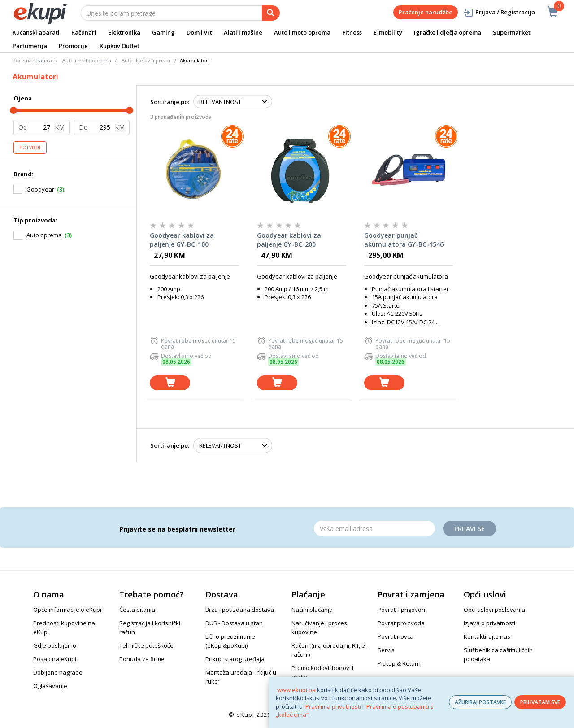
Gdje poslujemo (55, 645)
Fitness (352, 32)
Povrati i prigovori (401, 610)
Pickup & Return (399, 663)
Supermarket (512, 32)
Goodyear (40, 189)
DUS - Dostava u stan (234, 623)
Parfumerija (30, 46)
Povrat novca (396, 636)
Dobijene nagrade (58, 672)
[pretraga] (271, 13)
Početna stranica (32, 60)
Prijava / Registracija (499, 12)
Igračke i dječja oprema (448, 32)
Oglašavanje (50, 686)
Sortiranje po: (170, 102)
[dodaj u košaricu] (170, 383)
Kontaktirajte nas (487, 636)
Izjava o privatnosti (489, 623)
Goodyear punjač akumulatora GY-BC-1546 (404, 240)
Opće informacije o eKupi (67, 610)
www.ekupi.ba (296, 690)
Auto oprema (44, 235)
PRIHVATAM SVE (540, 702)
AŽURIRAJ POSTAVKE (480, 702)
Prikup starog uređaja (235, 659)
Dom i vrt (199, 32)
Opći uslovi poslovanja (494, 610)
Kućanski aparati (36, 32)
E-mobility (388, 32)
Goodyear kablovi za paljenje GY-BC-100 (182, 240)
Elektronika (124, 32)
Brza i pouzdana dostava (240, 610)
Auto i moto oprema (302, 32)
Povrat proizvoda (401, 623)
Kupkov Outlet (120, 46)
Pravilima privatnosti (333, 706)
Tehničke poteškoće (146, 645)
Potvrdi (30, 148)
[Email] (374, 528)
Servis (386, 650)
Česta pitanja (137, 610)
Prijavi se (470, 529)
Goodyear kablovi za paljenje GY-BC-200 (289, 240)
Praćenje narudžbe (426, 12)
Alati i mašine (243, 32)
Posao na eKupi (55, 659)
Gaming (163, 32)
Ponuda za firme (142, 659)
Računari (84, 32)
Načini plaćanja (312, 610)
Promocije (73, 46)
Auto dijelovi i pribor (146, 60)
